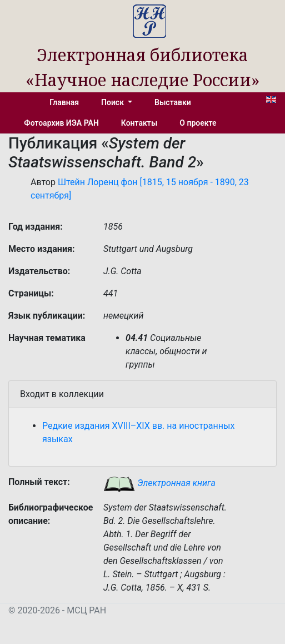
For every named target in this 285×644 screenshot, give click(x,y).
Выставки (173, 102)
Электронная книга (159, 483)
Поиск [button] (113, 102)
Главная (64, 102)
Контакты (139, 123)
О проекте (198, 123)
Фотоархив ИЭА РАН (61, 123)
